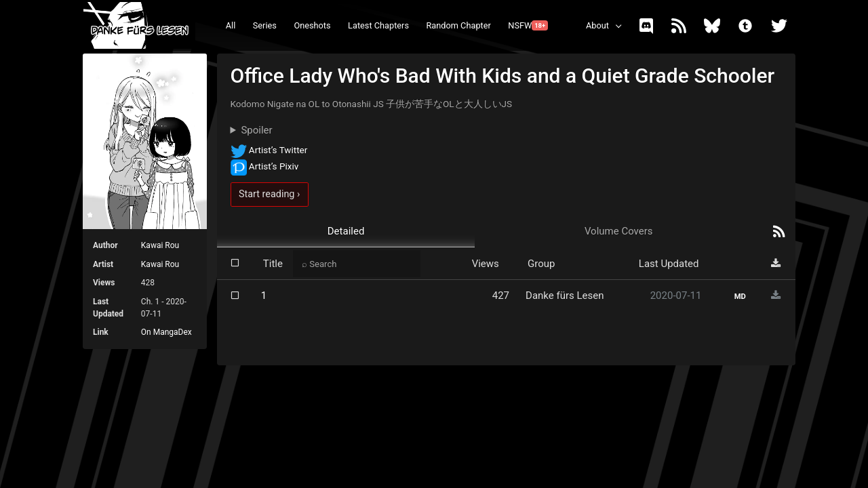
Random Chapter (458, 25)
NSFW (528, 25)
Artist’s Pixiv (265, 166)
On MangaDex (166, 332)
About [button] (597, 25)
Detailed (346, 231)
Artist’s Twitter (269, 150)
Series (265, 25)
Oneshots (312, 25)
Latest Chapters (378, 25)
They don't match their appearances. (507, 130)
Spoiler (256, 130)
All (231, 25)
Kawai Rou (160, 245)
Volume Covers (619, 231)
